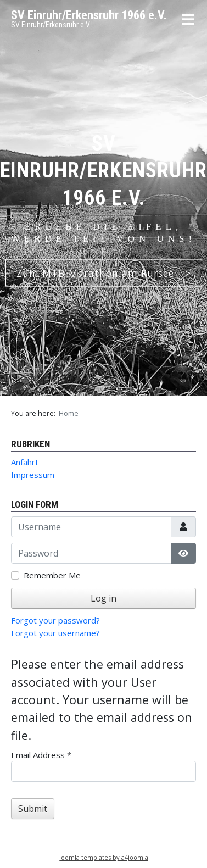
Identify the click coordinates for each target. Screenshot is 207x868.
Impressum (33, 475)
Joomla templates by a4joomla (104, 857)
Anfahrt (25, 462)
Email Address (41, 755)
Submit (33, 809)
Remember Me (52, 575)
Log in (104, 598)
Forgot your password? (55, 620)
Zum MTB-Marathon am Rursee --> (104, 272)
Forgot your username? (55, 633)
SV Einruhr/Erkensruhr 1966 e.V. (89, 15)
